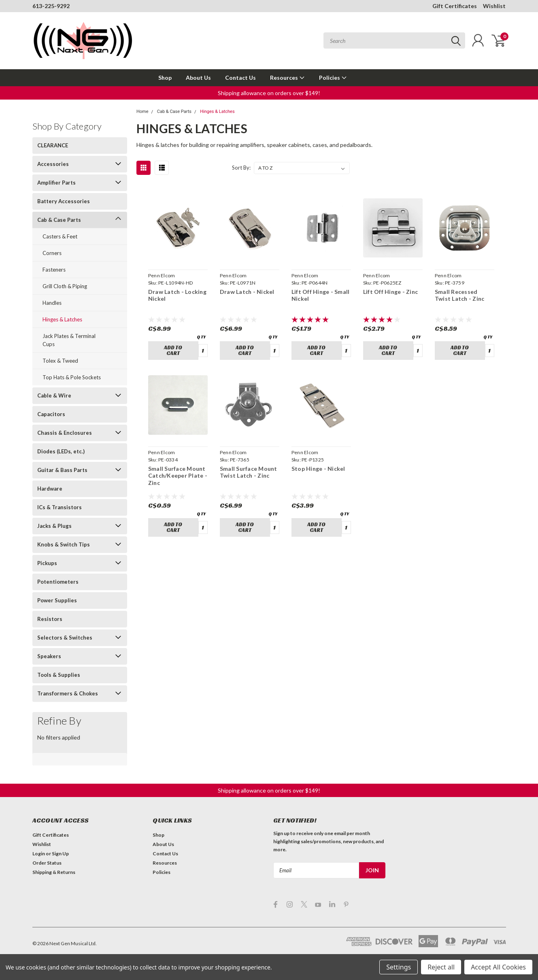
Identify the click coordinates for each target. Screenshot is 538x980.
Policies (333, 78)
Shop (165, 78)
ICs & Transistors (60, 507)
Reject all (441, 967)
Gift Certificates (455, 6)
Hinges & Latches (62, 319)
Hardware (50, 489)
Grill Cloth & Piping (65, 286)
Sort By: (241, 168)
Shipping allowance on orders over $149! (269, 93)
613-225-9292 (51, 6)
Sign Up (60, 854)
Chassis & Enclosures (65, 433)
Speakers (49, 656)
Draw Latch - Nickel (247, 292)
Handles (52, 303)
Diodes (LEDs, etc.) (61, 451)
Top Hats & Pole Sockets (72, 377)
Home (142, 112)
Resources (287, 78)
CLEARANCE (53, 145)
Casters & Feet (60, 236)
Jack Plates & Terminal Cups (69, 340)
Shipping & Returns (54, 872)
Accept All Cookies (498, 967)
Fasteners (54, 270)
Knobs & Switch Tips (64, 544)
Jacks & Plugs (54, 526)
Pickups (47, 563)
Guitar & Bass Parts (62, 470)
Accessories (53, 164)
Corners (52, 253)
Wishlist (494, 6)
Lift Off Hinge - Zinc (390, 292)
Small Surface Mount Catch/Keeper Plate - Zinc (178, 476)
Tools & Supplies (59, 675)
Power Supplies (57, 600)
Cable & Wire (54, 395)
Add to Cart (173, 350)
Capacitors (51, 414)
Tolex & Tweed (60, 361)
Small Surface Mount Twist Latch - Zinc (249, 472)
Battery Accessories (64, 201)
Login (39, 854)
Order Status (47, 863)
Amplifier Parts (56, 183)
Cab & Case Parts (59, 220)
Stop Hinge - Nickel (318, 469)
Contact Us (240, 78)
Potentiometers (58, 582)
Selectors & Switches (65, 638)
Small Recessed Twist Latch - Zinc (460, 295)
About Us (198, 78)
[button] (269, 93)
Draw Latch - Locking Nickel (177, 295)
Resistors (50, 619)
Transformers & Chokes (68, 693)
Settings (399, 967)
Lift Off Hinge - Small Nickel (321, 295)
